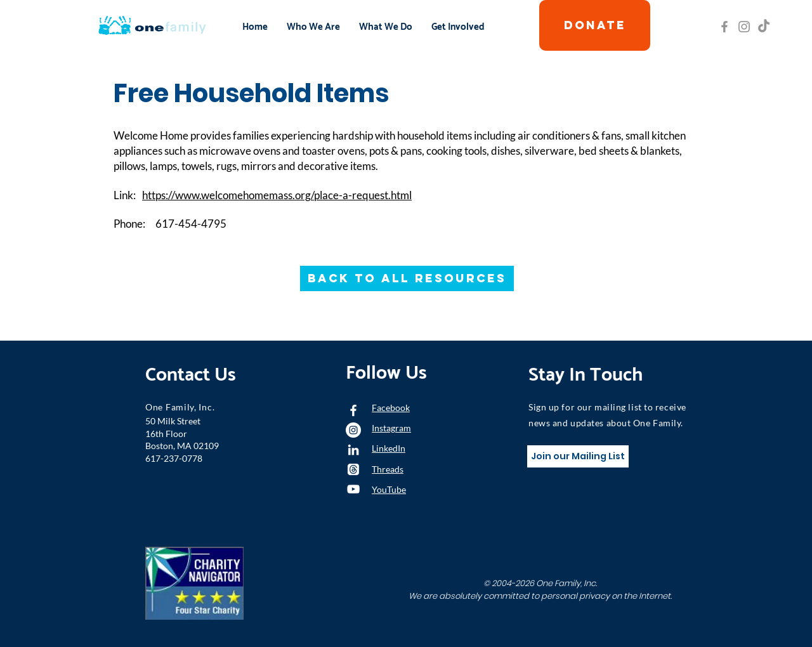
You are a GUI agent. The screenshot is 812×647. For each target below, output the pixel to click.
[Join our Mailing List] (578, 456)
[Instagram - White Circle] (353, 430)
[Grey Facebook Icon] (724, 27)
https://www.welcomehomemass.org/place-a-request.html (277, 195)
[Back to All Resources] (407, 278)
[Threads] (353, 469)
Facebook (391, 408)
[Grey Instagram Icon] (744, 27)
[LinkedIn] (353, 450)
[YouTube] (353, 489)
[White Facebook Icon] (353, 410)
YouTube (389, 489)
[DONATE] (595, 25)
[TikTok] (764, 27)
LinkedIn (389, 448)
